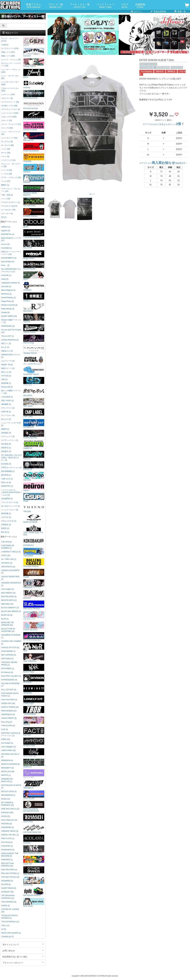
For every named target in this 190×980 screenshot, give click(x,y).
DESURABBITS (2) (9, 258)
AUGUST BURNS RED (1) (10, 578)
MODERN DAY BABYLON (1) (7, 780)
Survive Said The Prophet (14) (11, 331)
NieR (34, 647)
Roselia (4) (5, 312)
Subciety (34, 84)
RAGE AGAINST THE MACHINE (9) (10, 855)
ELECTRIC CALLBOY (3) (11, 676)
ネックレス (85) (7, 145)
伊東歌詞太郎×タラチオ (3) (11, 356)
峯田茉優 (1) (6, 513)
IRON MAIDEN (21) (9, 711)
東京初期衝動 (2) (8, 471)
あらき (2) (5, 347)
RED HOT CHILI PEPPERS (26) (8, 865)
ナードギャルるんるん (34, 637)
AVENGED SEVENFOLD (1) (11, 584)
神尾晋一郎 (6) (7, 365)
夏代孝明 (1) (6, 475)
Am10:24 (34, 455)
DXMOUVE (34, 466)
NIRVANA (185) (7, 813)
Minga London (34, 255)
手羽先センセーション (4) (11, 468)
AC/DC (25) (6, 556)
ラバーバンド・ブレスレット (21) (11, 190)
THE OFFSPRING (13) (10, 922)
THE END (34, 508)
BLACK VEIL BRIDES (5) (11, 611)
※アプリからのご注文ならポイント (164, 124)
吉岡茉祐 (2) (6, 525)
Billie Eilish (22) (7, 604)
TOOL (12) (5, 925)
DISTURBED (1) (8, 669)
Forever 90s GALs (34, 626)
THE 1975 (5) (6, 542)
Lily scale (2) (6, 286)
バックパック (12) (8, 160)
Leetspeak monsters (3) (10, 283)
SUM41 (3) (5, 906)
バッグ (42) (6, 149)
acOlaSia (34, 839)
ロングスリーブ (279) (10, 48)
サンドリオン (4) (8, 415)
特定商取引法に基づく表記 (23, 957)
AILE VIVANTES (34, 658)
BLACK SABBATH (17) (10, 608)
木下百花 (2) (6, 376)
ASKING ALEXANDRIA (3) (10, 572)
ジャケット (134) (8, 94)
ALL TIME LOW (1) (9, 559)
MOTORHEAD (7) (8, 795)
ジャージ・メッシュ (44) (11, 60)
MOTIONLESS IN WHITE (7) (11, 786)
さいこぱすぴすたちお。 (34, 360)
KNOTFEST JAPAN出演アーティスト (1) (11, 734)
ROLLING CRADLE (34, 563)
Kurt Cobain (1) (7, 743)
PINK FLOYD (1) (8, 839)
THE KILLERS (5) (8, 726)
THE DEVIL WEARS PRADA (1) (9, 664)
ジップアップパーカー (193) (10, 83)
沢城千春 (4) (6, 412)
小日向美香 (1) (7, 397)
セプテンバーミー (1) (10, 440)
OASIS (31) (6, 816)
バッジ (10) (6, 199)
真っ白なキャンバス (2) (11, 506)
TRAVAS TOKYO (34, 350)
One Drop (34, 476)
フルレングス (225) (9, 117)
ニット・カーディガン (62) (10, 77)
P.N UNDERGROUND (34, 116)
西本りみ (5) (6, 482)
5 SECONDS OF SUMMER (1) (8, 547)
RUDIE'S (34, 168)
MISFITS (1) (6, 775)
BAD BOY (34, 595)
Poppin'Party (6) (7, 301)
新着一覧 (180, 11)
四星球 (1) (5, 429)
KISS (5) (5, 729)
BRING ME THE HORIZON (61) (8, 624)
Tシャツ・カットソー (148, 64)
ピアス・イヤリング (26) (11, 178)
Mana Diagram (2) (8, 290)
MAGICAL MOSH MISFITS (34, 191)
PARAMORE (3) (7, 827)
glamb (34, 73)
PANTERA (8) (7, 824)
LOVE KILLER (34, 795)
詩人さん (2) (6, 419)
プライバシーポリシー (23, 963)
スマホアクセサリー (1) (11, 202)
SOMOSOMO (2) (8, 326)
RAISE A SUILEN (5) (9, 305)
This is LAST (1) (7, 336)
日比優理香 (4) (7, 499)
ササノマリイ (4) (8, 408)
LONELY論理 (34, 700)
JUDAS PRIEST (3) (9, 718)
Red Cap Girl (34, 137)
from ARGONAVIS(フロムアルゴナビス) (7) (11, 270)
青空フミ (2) (6, 344)
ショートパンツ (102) (10, 113)
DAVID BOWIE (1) (8, 651)
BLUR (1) (5, 619)
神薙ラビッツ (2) (8, 368)
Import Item (34, 860)
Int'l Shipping (147, 71)
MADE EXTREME (34, 519)
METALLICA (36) (8, 772)
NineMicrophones (34, 434)
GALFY (34, 42)
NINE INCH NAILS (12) (10, 809)
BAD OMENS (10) (8, 593)
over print (34, 52)
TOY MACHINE (34, 202)
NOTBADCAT (34, 424)
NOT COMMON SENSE (34, 850)
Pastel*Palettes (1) (8, 298)
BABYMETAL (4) (8, 234)
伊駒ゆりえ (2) (7, 351)
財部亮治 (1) (6, 448)
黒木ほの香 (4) (7, 387)
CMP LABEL (34, 413)
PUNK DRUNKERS (34, 147)
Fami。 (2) (5, 265)
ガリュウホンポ (34, 753)
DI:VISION (34, 679)
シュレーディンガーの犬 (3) (11, 424)
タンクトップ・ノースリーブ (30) (11, 65)
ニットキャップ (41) (9, 138)
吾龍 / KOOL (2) (7, 401)
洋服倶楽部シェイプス (34, 584)
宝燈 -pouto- (34, 403)
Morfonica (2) (6, 294)
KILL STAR (34, 244)
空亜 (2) (4, 379)
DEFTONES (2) (7, 659)
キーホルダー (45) (8, 210)
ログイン (136, 11)
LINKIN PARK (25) (8, 750)
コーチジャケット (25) (10, 102)
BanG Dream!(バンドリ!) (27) (11, 239)
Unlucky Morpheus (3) (10, 340)
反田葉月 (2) (6, 451)
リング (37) (6, 181)
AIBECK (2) (6, 227)
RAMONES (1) (7, 860)
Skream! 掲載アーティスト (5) (11, 321)
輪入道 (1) (5, 532)
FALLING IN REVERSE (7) (10, 685)
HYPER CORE (34, 742)
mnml (34, 276)
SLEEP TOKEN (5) (9, 888)
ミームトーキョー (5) (10, 510)
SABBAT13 (34, 445)
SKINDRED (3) (7, 881)
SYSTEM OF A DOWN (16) (10, 911)
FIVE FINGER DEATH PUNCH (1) (10, 695)
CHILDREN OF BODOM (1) (11, 636)
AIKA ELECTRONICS (34, 605)
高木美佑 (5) (6, 444)
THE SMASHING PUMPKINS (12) (8, 897)
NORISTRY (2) (7, 486)
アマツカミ (34, 381)
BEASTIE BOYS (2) (9, 600)
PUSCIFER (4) (7, 846)
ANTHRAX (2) (7, 563)
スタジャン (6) (7, 98)
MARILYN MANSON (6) (10, 764)
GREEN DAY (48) (8, 703)
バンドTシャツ (177, 67)
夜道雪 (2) (5, 528)
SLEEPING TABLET (34, 371)
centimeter (34, 287)
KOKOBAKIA (34, 542)
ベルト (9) (5, 156)
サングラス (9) (7, 142)
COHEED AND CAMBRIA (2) (11, 643)
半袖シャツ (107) (8, 52)
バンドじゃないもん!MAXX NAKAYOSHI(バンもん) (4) (11, 492)
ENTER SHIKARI (163, 67)
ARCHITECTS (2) (8, 567)
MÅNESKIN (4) (7, 760)
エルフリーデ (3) (8, 361)
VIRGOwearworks (34, 95)
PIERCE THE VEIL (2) (10, 835)
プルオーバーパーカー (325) (10, 90)
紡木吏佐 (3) (6, 464)
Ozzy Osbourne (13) (9, 820)
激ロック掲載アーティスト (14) (11, 392)
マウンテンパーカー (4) (11, 109)
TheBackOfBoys (34, 711)
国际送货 (160, 71)
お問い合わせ (23, 950)
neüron (34, 487)
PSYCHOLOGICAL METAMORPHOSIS (34, 807)
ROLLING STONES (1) (10, 873)
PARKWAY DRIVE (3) (10, 831)
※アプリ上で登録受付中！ (164, 163)
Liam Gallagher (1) (8, 747)
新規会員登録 (158, 11)
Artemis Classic (34, 329)
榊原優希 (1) (6, 404)
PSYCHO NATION (34, 105)
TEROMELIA (34, 784)
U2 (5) (4, 929)
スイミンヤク (34, 774)
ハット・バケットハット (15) (11, 133)
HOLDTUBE (34, 881)
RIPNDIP (34, 179)
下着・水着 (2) (7, 195)
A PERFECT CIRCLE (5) (11, 552)
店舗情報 (140, 6)
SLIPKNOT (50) (7, 892)
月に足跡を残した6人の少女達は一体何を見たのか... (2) (12, 458)
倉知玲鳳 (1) (6, 383)
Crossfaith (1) (6, 248)
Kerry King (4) (7, 722)
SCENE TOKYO (34, 63)
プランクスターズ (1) (10, 502)
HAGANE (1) (6, 275)
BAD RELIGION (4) (9, 597)
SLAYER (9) (6, 884)
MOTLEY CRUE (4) (9, 791)
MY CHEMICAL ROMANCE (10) (7, 804)
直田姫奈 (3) (6, 433)
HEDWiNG (34, 689)
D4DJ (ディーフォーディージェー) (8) (11, 253)
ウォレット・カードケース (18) (11, 165)
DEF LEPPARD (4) (9, 655)
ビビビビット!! (34, 616)
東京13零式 (34, 392)
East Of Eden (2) (8, 262)
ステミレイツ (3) (8, 437)
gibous (34, 223)
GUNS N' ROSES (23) (10, 707)
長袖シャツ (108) (8, 56)
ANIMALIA (34, 763)
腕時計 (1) (5, 185)
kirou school (34, 903)
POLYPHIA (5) (7, 842)
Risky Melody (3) (8, 309)
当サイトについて (23, 944)
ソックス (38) (7, 174)
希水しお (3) (6, 372)
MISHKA (34, 721)
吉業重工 (34, 297)
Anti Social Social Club (34, 829)
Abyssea (34, 318)
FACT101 (34, 732)
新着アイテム (34, 6)
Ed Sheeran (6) (7, 672)
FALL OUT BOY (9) (9, 690)
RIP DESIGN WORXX (34, 892)
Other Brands (34, 871)
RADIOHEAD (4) (8, 850)
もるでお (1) (6, 517)
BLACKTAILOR (34, 265)
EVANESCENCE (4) (9, 680)
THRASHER (34, 552)
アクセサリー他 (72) (9, 206)
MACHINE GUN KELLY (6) (10, 755)
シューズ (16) (7, 170)
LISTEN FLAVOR (34, 126)
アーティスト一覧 (80, 6)
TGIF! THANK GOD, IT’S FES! (34, 530)
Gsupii (34, 498)
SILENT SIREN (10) (9, 316)
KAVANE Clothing (34, 213)
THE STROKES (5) (9, 902)
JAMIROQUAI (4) (8, 714)
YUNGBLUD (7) (7, 937)
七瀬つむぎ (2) (7, 479)
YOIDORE (34, 158)
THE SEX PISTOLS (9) (10, 877)
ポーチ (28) (6, 153)
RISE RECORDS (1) (9, 870)
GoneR (34, 573)
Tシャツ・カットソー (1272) (10, 40)
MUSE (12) (6, 799)
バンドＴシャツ (105, 6)
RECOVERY (34, 308)
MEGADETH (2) (7, 768)
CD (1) (4, 217)
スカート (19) (7, 120)
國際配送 (171, 71)
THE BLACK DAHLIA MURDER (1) (9, 917)
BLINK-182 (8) (7, 615)
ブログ (125, 6)
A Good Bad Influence (34, 234)
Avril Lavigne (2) (8, 589)
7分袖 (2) (5, 45)
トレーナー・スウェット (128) (11, 71)
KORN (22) (6, 739)
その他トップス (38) (9, 106)
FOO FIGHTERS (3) (9, 700)
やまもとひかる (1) (9, 521)
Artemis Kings (34, 339)
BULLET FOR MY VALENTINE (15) (8, 630)
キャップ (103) (7, 128)
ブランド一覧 (56, 6)
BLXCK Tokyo (34, 668)
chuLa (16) (5, 244)
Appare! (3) (6, 231)
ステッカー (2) (7, 214)
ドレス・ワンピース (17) (11, 124)
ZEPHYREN (34, 818)
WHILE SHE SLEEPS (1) (11, 933)
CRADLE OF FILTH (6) (10, 647)
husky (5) (5, 279)
